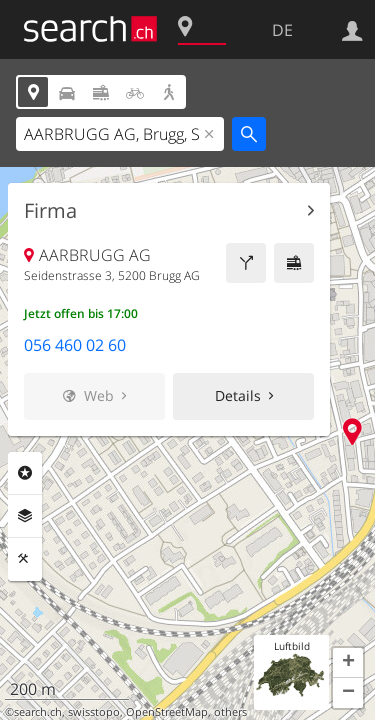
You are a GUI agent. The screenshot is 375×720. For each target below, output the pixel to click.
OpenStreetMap (167, 712)
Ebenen (25, 516)
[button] (348, 663)
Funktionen (25, 559)
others (230, 712)
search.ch (38, 712)
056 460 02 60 (75, 345)
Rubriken (25, 473)
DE (282, 30)
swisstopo (94, 712)
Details (238, 395)
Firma (50, 211)
